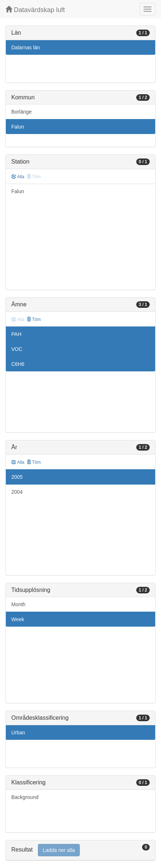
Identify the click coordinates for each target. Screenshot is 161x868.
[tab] (80, 850)
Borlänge (21, 112)
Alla (18, 177)
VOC (17, 349)
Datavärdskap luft (35, 10)
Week (18, 619)
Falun (18, 127)
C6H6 (18, 364)
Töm (34, 320)
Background (25, 797)
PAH (16, 334)
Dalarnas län (26, 47)
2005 (17, 477)
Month (18, 604)
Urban (18, 733)
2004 (17, 492)
